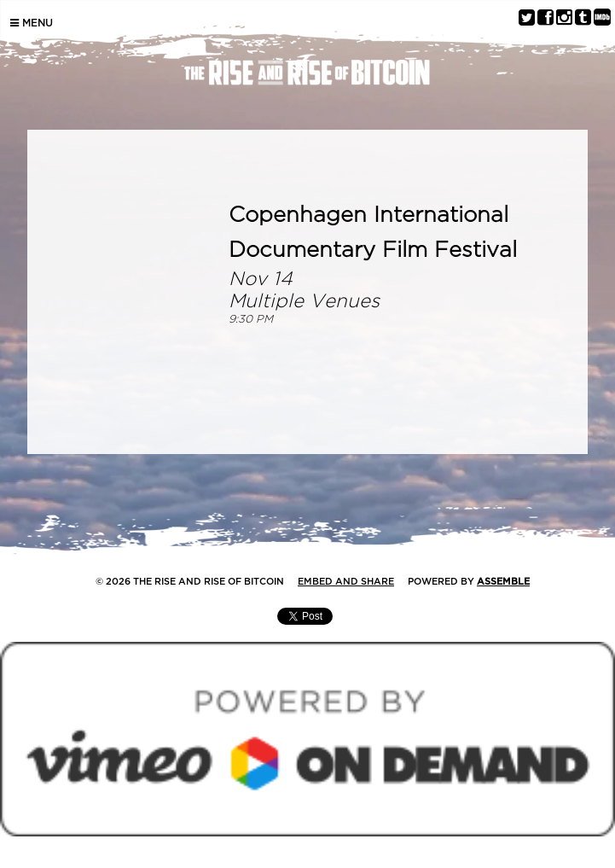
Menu (32, 23)
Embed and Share (346, 582)
